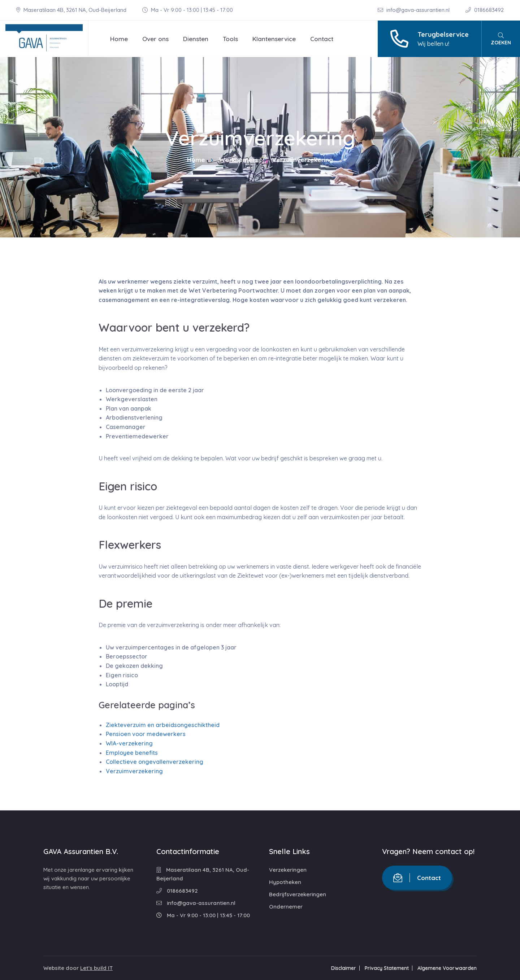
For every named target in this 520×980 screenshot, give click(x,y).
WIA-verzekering (129, 743)
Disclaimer (344, 968)
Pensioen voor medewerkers (146, 734)
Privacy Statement (387, 968)
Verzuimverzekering (134, 771)
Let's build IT (96, 968)
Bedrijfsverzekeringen (298, 894)
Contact (322, 39)
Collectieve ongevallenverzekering (155, 762)
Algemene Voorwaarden (447, 968)
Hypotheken (285, 882)
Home (119, 39)
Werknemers (239, 160)
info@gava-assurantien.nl (414, 10)
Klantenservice (274, 39)
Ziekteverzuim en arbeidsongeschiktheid (163, 725)
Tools (230, 39)
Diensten (196, 39)
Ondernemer (286, 907)
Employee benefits (132, 753)
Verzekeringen (288, 870)
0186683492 (485, 10)
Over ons (155, 39)
